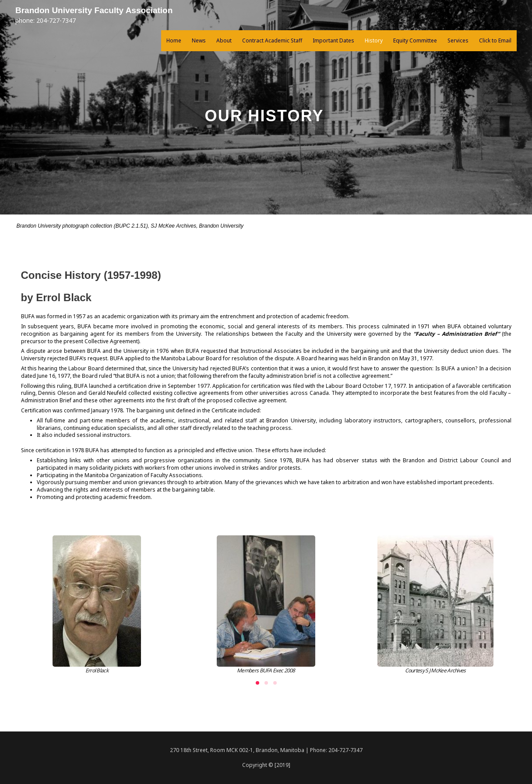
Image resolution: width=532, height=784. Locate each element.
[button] (257, 683)
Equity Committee (415, 41)
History (374, 41)
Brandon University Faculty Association (106, 11)
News (199, 41)
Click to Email (495, 41)
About (224, 41)
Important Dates (333, 41)
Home (174, 41)
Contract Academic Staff (272, 41)
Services (458, 41)
